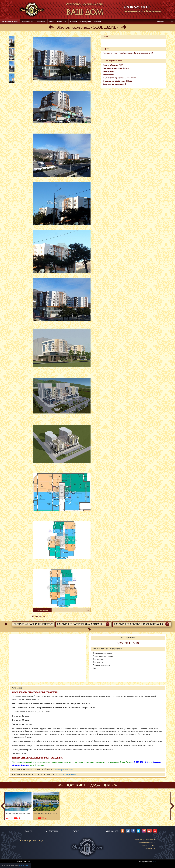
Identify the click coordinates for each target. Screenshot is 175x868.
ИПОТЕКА (75, 831)
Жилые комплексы (10, 22)
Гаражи (98, 22)
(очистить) (24, 866)
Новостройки (27, 22)
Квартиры (41, 22)
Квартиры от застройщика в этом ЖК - (83, 624)
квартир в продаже (63, 770)
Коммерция (86, 22)
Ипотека (160, 22)
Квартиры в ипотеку (33, 840)
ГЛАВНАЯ (29, 831)
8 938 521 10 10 (128, 643)
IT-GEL (155, 862)
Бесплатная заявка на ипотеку (33, 624)
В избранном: (10, 866)
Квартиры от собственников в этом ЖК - (142, 624)
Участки (73, 22)
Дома (51, 22)
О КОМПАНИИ (52, 831)
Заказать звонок (42, 610)
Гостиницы (62, 22)
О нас (170, 22)
